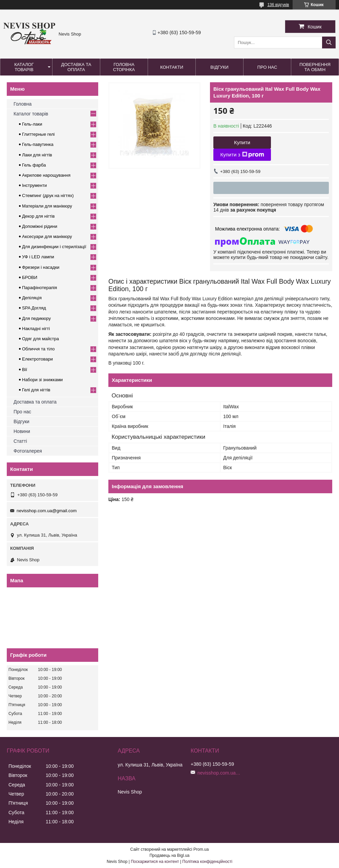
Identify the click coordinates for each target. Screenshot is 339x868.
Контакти (172, 67)
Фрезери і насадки (41, 267)
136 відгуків (278, 5)
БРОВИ (30, 277)
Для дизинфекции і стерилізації (54, 247)
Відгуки (219, 67)
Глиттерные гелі (38, 134)
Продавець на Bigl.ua (169, 855)
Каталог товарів (24, 67)
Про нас (267, 67)
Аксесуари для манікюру (47, 236)
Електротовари (37, 359)
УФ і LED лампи (38, 257)
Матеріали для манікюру (47, 206)
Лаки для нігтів (37, 155)
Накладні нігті (36, 329)
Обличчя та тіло (38, 349)
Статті (20, 441)
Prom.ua (201, 849)
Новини (22, 431)
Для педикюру (36, 318)
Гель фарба (34, 165)
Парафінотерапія (39, 288)
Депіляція (32, 298)
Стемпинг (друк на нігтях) (48, 196)
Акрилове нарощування (46, 175)
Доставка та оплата (76, 67)
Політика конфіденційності (207, 862)
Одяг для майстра (40, 339)
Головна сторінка (124, 67)
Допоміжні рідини (40, 226)
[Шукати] (329, 42)
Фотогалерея (28, 451)
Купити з (242, 155)
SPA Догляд (34, 308)
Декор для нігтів (38, 216)
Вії (25, 370)
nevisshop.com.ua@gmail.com (47, 511)
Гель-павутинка (38, 144)
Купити (242, 142)
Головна (23, 104)
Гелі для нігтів (36, 390)
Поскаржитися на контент (155, 862)
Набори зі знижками (42, 380)
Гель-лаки (32, 124)
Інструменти (34, 185)
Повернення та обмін (315, 67)
